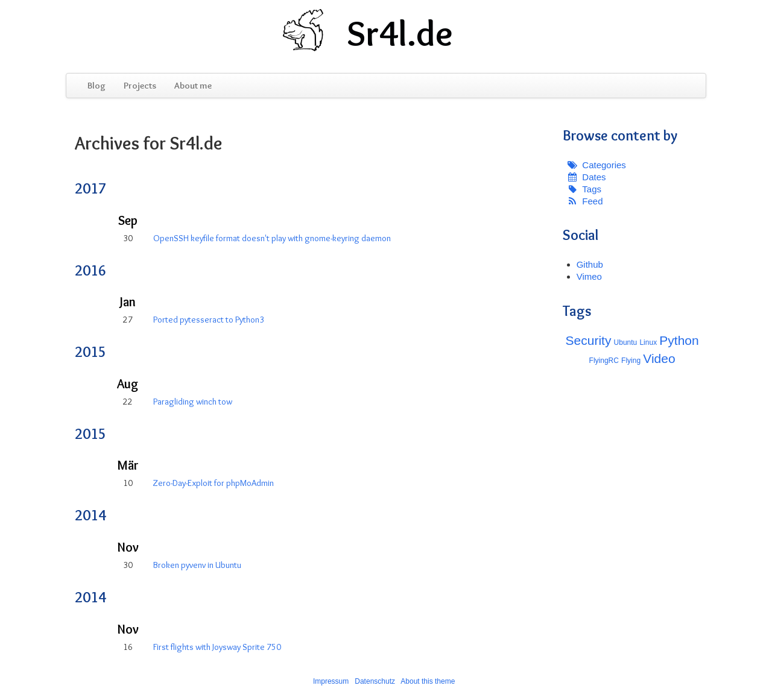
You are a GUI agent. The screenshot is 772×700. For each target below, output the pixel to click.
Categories (604, 165)
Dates (594, 177)
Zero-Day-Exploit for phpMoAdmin (214, 483)
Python (679, 340)
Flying (631, 361)
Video (659, 358)
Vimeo (589, 276)
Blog (96, 86)
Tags (592, 189)
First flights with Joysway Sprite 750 (217, 647)
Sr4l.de (400, 33)
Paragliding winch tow (193, 402)
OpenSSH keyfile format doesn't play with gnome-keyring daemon (272, 238)
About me (193, 86)
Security (589, 340)
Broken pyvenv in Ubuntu (197, 565)
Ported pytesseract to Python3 (209, 320)
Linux (648, 342)
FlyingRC (604, 361)
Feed (592, 201)
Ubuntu (626, 342)
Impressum (331, 681)
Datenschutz (375, 681)
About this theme (428, 681)
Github (590, 264)
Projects (140, 86)
